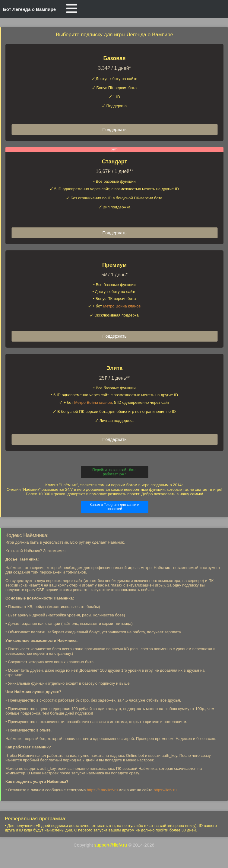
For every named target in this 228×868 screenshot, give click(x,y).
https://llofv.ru (165, 790)
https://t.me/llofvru (102, 790)
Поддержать (114, 130)
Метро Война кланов (122, 306)
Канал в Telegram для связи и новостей (114, 507)
